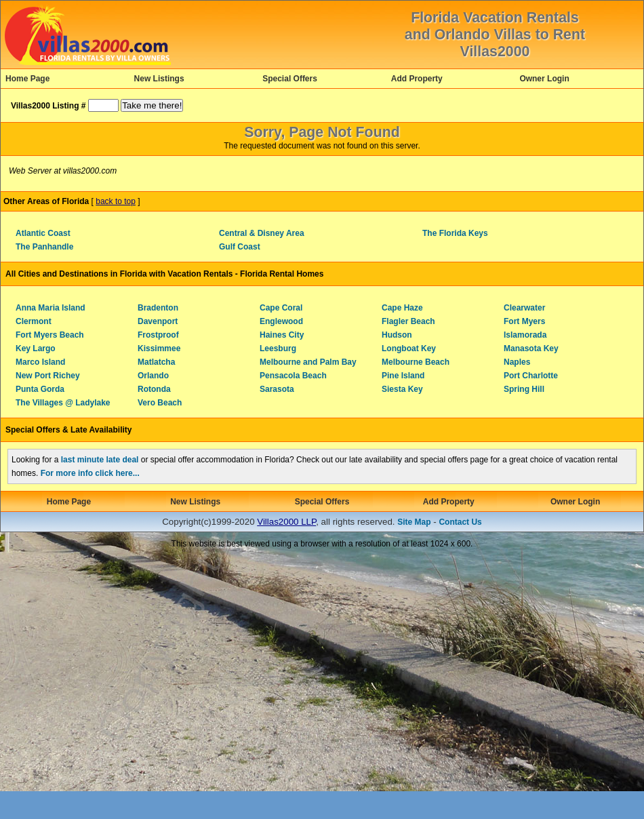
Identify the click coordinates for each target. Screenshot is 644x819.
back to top (116, 201)
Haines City (282, 335)
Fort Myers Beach (50, 335)
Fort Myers (524, 321)
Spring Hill (524, 389)
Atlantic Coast (43, 233)
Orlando (153, 376)
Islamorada (525, 335)
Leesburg (278, 348)
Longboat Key (409, 348)
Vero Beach (160, 403)
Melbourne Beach (416, 362)
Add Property (417, 79)
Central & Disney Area (262, 233)
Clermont (34, 321)
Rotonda (154, 389)
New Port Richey (48, 376)
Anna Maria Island (51, 308)
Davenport (158, 321)
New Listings (159, 79)
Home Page (27, 79)
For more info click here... (90, 473)
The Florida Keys (455, 233)
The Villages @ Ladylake (63, 403)
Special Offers (290, 79)
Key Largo (36, 348)
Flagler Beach (408, 321)
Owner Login (544, 79)
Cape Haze (402, 308)
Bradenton (158, 308)
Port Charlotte (531, 376)
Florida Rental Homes (282, 274)
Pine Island (403, 376)
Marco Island (40, 362)
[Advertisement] (127, 682)
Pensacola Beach (293, 376)
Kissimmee (159, 348)
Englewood (281, 321)
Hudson (397, 335)
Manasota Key (531, 348)
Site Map (414, 522)
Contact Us (460, 522)
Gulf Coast (240, 247)
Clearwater (524, 308)
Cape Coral (281, 308)
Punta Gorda (40, 389)
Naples (517, 362)
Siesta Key (402, 389)
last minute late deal (100, 460)
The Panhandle (44, 247)
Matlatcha (156, 362)
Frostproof (158, 335)
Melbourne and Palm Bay (308, 362)
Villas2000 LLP (286, 522)
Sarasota (277, 389)
